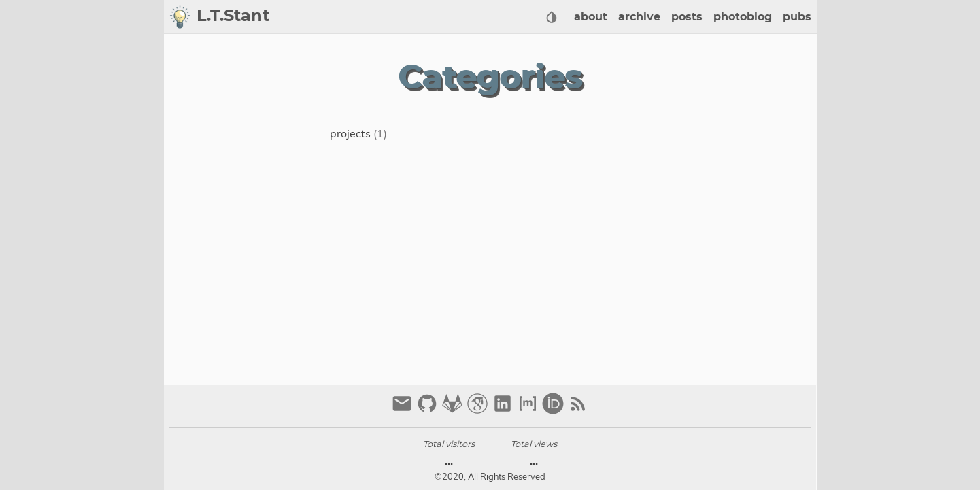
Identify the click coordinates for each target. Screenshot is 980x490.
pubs (797, 17)
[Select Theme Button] (552, 17)
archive (639, 17)
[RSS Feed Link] (578, 409)
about (591, 17)
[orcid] (555, 409)
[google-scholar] (479, 409)
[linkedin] (504, 409)
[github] (429, 409)
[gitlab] (454, 409)
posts (687, 17)
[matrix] (529, 409)
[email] (404, 409)
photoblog (743, 17)
